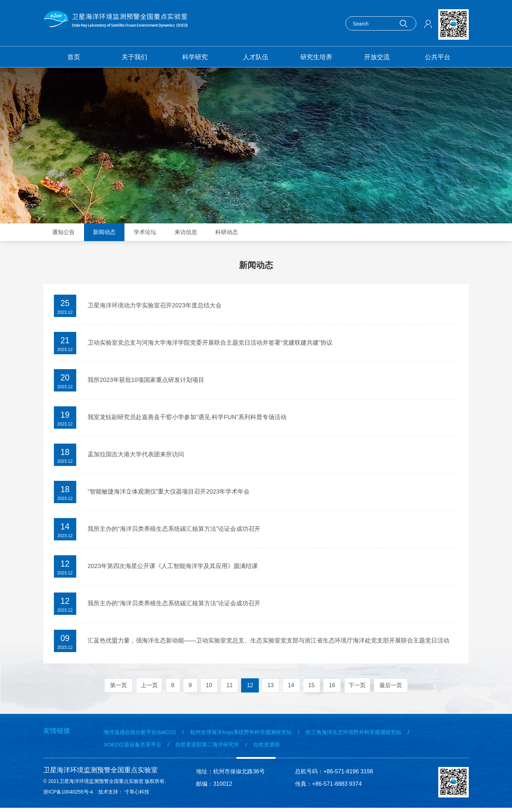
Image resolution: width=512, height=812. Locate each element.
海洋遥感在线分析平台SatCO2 (142, 735)
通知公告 (63, 232)
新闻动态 (104, 232)
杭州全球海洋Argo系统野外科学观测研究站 (250, 735)
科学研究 (195, 57)
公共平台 (438, 57)
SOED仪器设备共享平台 (134, 747)
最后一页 (392, 688)
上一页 (149, 688)
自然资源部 (279, 747)
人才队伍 (256, 57)
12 (250, 688)
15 (312, 688)
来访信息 (186, 232)
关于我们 (134, 57)
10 (209, 688)
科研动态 (227, 232)
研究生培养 (316, 57)
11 (229, 688)
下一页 (358, 688)
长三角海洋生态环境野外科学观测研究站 (372, 735)
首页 (74, 57)
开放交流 (377, 57)
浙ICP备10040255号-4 (68, 796)
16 (332, 688)
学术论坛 (145, 232)
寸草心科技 (139, 796)
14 (291, 688)
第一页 (117, 688)
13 (271, 688)
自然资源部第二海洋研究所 (215, 747)
